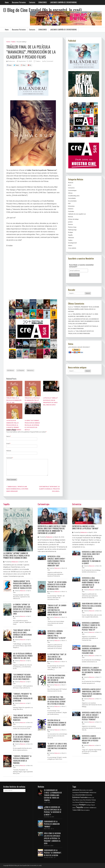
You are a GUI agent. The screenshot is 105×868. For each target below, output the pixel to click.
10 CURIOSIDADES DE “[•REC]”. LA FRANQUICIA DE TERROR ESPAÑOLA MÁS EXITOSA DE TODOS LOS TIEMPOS (53, 795)
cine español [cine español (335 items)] (89, 790)
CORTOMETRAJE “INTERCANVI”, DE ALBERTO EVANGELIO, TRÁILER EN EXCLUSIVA (49, 489)
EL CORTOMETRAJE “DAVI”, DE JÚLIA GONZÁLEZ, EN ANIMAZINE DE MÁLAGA (57, 657)
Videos (70, 245)
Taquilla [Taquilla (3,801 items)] (79, 807)
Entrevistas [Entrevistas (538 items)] (89, 795)
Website (9, 451)
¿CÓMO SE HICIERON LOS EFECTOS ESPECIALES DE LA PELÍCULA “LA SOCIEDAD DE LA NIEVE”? (53, 811)
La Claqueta (21, 370)
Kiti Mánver (11, 370)
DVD (69, 204)
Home (7, 2)
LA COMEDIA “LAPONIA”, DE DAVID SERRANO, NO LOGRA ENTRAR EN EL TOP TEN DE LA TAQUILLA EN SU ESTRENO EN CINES (22, 609)
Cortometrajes (72, 190)
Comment (10, 458)
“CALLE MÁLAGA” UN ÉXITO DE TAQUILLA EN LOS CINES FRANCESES (22, 718)
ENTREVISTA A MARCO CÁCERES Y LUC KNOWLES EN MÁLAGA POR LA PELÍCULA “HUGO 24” (91, 739)
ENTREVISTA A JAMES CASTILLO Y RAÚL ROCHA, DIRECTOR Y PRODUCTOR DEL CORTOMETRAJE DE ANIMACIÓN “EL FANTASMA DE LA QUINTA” (52, 530)
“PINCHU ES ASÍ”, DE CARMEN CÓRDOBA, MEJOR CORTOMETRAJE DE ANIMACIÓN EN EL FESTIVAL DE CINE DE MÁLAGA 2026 (57, 610)
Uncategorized (72, 243)
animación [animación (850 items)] (76, 790)
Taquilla (70, 235)
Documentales (72, 201)
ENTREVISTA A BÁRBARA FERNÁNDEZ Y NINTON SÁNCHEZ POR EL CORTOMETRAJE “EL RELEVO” (57, 635)
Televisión (71, 238)
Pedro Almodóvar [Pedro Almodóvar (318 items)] (87, 800)
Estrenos (71, 209)
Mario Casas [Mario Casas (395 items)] (79, 800)
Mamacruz (30, 370)
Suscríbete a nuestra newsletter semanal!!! (81, 266)
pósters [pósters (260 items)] (93, 802)
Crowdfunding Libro (74, 196)
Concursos (71, 188)
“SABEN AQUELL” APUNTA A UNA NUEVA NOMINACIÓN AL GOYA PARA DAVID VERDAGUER (17, 489)
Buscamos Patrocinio (19, 2)
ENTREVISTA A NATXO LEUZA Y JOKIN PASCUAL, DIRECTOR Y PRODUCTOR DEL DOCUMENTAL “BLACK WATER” (92, 693)
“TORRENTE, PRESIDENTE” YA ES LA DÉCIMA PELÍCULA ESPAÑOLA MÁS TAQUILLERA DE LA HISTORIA (84, 309)
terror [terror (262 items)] (95, 808)
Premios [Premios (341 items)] (77, 802)
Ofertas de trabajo (73, 219)
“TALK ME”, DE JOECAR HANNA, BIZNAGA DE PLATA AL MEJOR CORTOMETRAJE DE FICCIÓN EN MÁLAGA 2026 (57, 586)
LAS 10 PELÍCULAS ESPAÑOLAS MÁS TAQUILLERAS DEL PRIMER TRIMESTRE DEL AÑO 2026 (23, 656)
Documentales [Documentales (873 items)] (81, 795)
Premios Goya (72, 227)
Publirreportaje (72, 230)
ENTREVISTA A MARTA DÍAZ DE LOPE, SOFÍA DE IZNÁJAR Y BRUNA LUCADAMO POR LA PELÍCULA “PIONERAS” (92, 716)
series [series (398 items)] (74, 808)
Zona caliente (72, 248)
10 (53, 829)
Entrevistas (71, 206)
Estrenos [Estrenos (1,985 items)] (76, 797)
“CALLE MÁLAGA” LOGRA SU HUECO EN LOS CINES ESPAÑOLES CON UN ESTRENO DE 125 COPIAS (22, 634)
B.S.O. (70, 185)
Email (8, 443)
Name (9, 436)
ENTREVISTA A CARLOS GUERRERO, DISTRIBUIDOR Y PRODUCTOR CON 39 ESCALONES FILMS (91, 650)
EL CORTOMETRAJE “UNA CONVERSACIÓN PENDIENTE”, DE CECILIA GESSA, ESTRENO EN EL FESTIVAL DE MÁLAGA (57, 700)
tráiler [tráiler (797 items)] (79, 810)
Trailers (38, 61)
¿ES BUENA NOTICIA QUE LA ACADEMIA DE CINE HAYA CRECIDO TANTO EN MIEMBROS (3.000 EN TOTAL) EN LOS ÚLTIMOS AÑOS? (84, 321)
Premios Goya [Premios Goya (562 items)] (84, 802)
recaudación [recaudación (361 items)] (76, 805)
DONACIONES (43, 2)
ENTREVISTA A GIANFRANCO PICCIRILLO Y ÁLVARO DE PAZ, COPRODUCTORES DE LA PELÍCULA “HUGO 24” (91, 626)
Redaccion (12, 61)
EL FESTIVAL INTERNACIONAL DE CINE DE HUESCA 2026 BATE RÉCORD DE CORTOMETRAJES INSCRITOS (57, 679)
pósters (70, 222)
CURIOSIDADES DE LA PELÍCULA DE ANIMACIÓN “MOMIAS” (52, 824)
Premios (70, 224)
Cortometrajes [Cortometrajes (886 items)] (84, 792)
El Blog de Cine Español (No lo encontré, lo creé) (42, 10)
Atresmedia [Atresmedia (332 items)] (83, 790)
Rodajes (70, 232)
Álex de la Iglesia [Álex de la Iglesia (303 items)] (85, 810)
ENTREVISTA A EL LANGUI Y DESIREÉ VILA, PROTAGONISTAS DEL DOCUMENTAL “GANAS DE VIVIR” (92, 671)
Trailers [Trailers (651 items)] (75, 810)
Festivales (71, 211)
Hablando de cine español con (77, 214)
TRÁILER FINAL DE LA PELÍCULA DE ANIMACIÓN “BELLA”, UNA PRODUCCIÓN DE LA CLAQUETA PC (14, 403)
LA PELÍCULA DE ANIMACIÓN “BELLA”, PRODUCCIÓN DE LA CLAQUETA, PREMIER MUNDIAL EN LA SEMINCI (14, 425)
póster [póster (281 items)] (90, 802)
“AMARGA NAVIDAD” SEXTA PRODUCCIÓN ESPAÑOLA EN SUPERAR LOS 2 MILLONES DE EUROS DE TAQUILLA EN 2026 (22, 585)
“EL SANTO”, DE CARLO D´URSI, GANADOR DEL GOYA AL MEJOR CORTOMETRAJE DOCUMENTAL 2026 (57, 747)
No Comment (49, 61)
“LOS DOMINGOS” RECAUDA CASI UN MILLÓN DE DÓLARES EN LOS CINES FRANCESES (22, 677)
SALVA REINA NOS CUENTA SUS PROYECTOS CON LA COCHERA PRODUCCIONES (92, 606)
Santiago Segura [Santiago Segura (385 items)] (90, 805)
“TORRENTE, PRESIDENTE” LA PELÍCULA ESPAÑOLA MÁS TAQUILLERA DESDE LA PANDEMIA (22, 760)
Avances (71, 183)
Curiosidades (72, 198)
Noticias (71, 217)
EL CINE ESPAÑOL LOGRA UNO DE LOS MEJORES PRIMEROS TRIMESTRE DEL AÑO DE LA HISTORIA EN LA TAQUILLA (22, 738)
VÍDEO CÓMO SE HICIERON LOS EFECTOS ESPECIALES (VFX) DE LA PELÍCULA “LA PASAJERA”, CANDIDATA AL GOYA (52, 838)
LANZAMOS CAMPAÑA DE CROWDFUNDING (63, 2)
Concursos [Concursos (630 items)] (76, 793)
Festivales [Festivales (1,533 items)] (84, 797)
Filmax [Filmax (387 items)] (90, 798)
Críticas (70, 193)
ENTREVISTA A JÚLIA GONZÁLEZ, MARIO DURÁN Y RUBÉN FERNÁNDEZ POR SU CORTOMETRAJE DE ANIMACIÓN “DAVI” (56, 561)
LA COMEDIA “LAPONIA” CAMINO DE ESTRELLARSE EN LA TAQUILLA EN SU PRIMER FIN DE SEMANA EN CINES (16, 555)
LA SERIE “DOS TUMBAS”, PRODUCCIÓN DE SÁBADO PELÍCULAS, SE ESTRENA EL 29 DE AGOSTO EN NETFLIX (32, 425)
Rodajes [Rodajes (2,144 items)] (83, 805)
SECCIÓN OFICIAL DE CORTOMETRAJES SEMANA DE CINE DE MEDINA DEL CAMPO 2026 (57, 724)
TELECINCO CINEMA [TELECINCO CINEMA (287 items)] (88, 808)
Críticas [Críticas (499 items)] (92, 793)
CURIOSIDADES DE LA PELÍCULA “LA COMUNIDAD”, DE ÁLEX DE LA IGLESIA (53, 853)
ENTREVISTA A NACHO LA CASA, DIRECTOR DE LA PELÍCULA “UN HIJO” (85, 527)
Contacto (32, 2)
